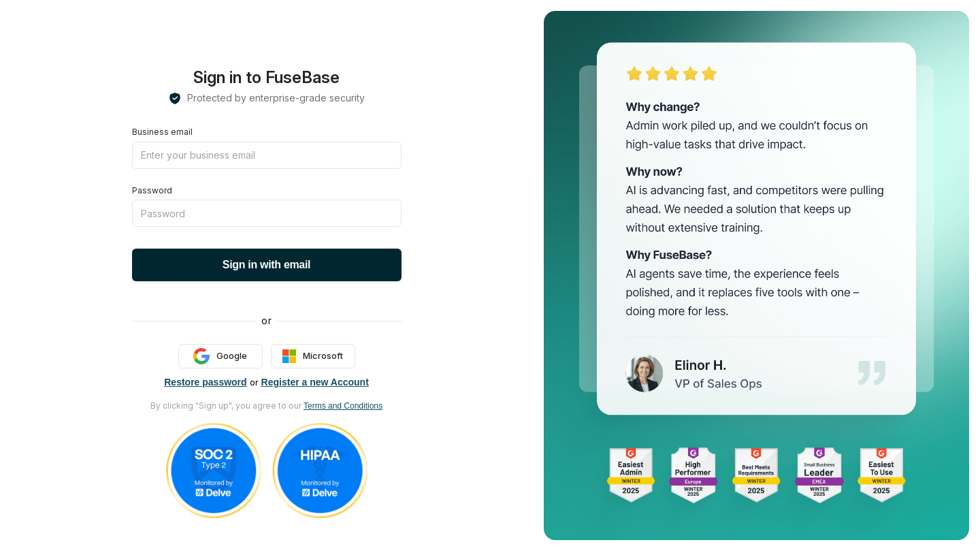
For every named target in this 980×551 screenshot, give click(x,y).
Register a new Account (315, 382)
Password (152, 190)
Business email (162, 132)
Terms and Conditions (343, 406)
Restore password (205, 382)
